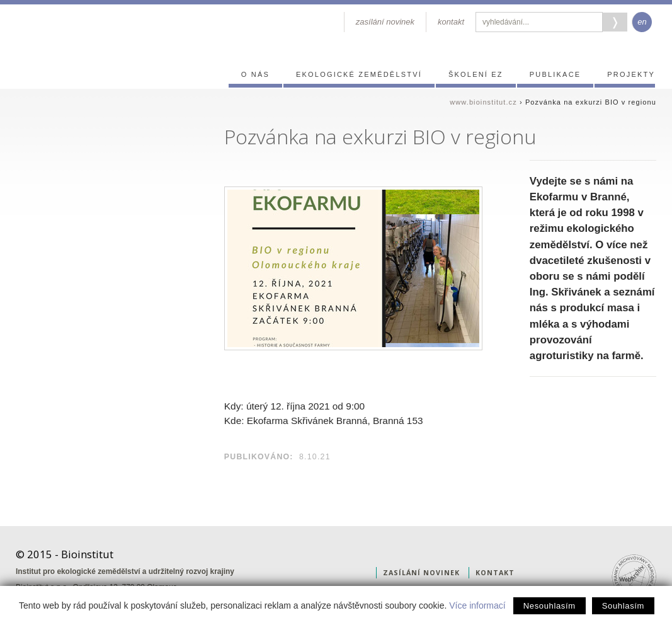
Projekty (631, 74)
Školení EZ (476, 74)
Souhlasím (623, 606)
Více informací (477, 605)
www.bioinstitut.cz (483, 102)
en (642, 22)
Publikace (555, 74)
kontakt (451, 22)
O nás (255, 74)
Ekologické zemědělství (359, 74)
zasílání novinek (385, 22)
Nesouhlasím (550, 606)
